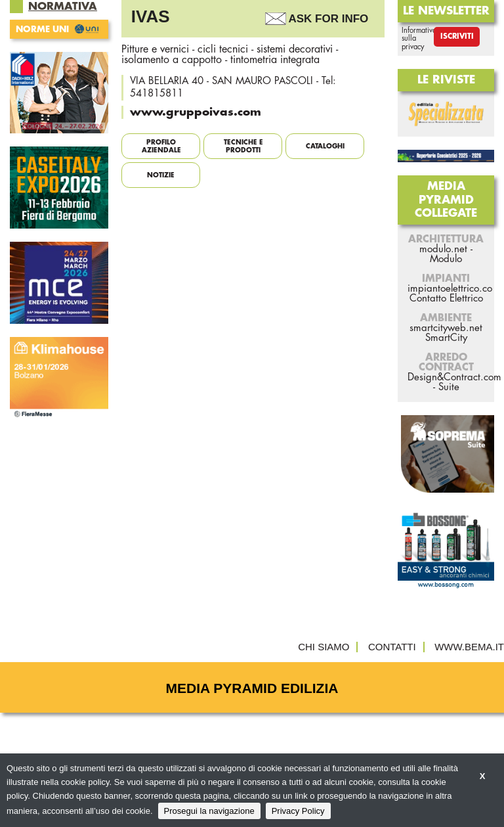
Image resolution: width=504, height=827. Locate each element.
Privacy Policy (298, 811)
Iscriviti (457, 36)
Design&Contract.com (454, 377)
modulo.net (443, 249)
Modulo (446, 259)
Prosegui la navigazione (209, 811)
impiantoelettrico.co (450, 289)
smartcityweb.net (446, 328)
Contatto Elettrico (446, 299)
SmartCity (446, 338)
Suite (449, 387)
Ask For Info (329, 19)
